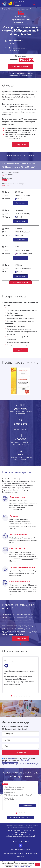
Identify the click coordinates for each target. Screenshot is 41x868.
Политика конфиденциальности (21, 827)
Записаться (21, 203)
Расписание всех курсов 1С (20, 817)
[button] (21, 644)
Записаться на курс (20, 66)
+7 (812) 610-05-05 (33, 4)
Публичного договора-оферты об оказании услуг (20, 764)
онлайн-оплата (27, 559)
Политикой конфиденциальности (22, 867)
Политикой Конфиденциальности (15, 761)
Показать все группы (20, 282)
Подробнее (21, 145)
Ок (38, 865)
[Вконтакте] (21, 846)
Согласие (12, 758)
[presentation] (17, 644)
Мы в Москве (17, 2)
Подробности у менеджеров (20, 75)
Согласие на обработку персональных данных (21, 825)
